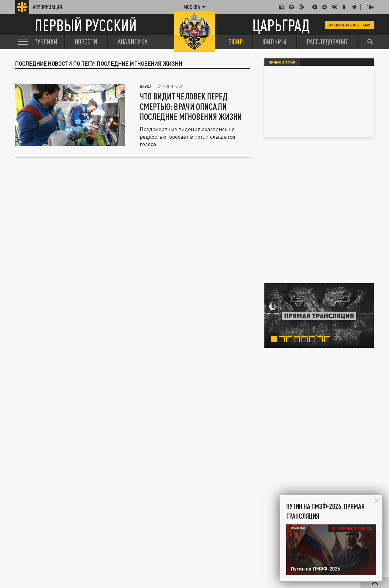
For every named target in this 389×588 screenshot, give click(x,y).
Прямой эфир (282, 62)
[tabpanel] (319, 315)
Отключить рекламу (349, 25)
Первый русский (86, 25)
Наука (146, 86)
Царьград (281, 25)
